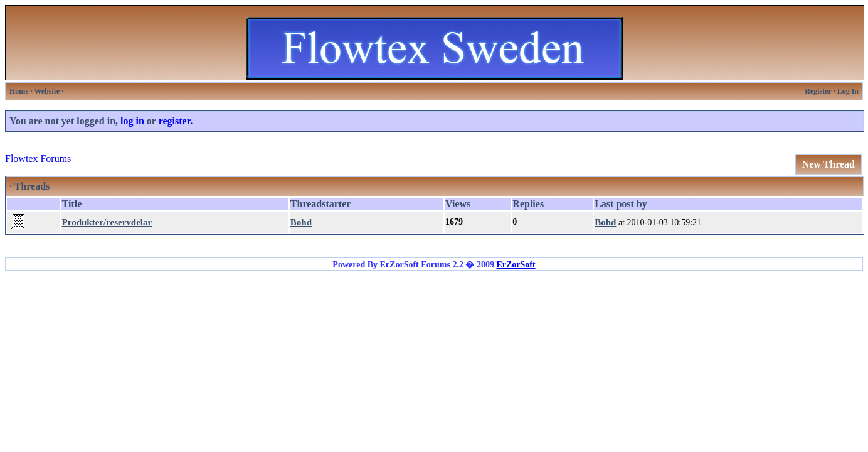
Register (818, 91)
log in (132, 121)
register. (176, 121)
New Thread (828, 164)
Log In (848, 91)
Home (19, 91)
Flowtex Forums (38, 159)
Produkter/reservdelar (107, 222)
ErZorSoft (516, 265)
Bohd (301, 222)
